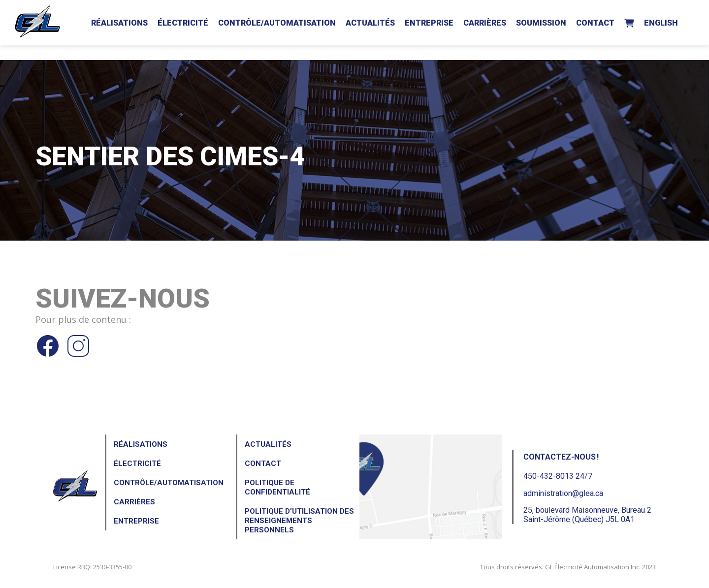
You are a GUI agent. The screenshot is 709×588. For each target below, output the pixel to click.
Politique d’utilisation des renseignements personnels (299, 521)
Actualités (370, 23)
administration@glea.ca (563, 493)
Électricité (183, 23)
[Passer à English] (661, 21)
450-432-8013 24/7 (558, 476)
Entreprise (429, 23)
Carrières (485, 23)
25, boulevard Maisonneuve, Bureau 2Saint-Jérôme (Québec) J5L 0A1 (587, 515)
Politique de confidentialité (277, 487)
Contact (595, 23)
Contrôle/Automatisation (277, 23)
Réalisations (119, 23)
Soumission (541, 23)
